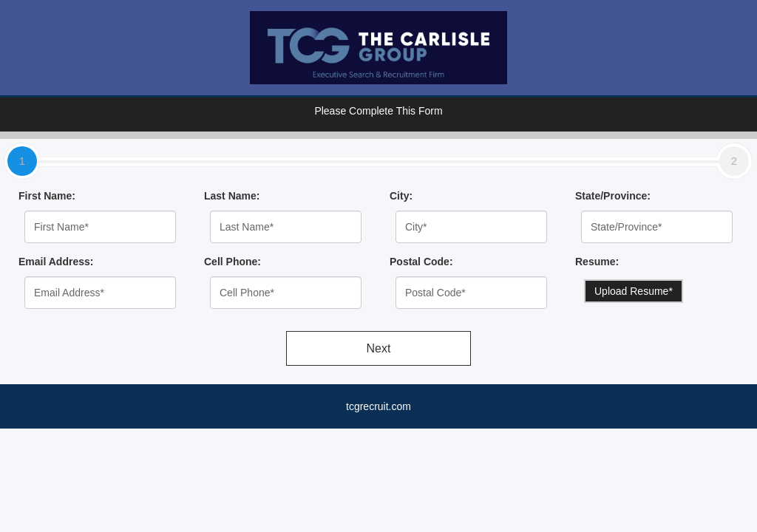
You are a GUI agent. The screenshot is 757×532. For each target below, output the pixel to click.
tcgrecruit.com (378, 406)
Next (379, 348)
